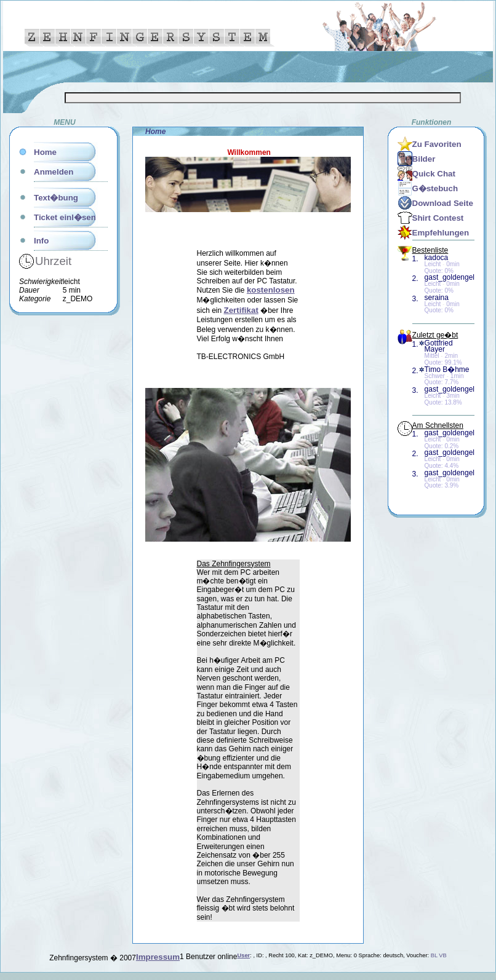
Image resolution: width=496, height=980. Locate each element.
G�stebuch (435, 188)
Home (45, 152)
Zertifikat (241, 310)
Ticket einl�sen (65, 217)
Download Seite (443, 203)
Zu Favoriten (437, 144)
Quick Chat (434, 174)
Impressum (158, 957)
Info (41, 241)
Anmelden (54, 172)
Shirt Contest (438, 218)
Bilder (424, 159)
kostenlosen (271, 290)
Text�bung (56, 198)
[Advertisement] (56, 500)
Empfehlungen (441, 233)
